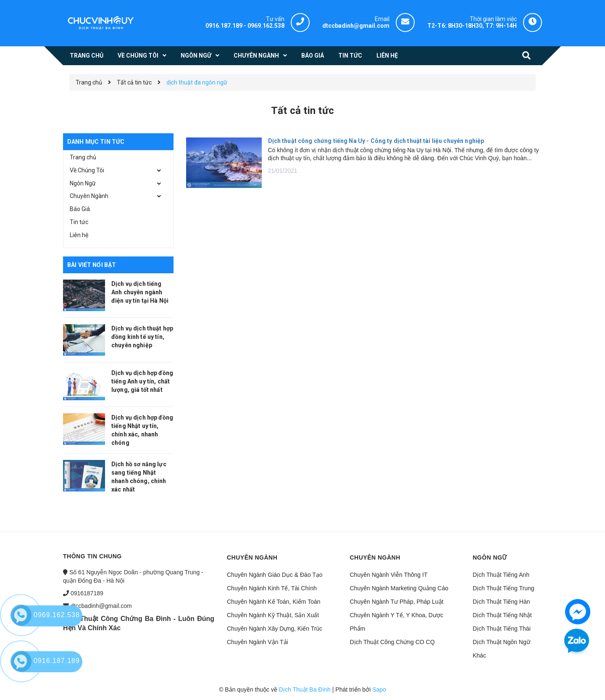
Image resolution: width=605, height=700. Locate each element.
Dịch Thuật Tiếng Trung (504, 588)
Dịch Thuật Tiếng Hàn (501, 602)
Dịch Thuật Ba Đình (305, 689)
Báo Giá (80, 209)
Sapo (379, 689)
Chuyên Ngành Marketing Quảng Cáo (399, 588)
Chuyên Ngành (89, 196)
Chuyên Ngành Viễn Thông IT (389, 575)
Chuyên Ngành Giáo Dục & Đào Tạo (275, 575)
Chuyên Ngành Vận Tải (258, 642)
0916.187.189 (224, 26)
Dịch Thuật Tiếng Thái (502, 629)
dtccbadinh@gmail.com (101, 606)
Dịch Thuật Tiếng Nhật (502, 615)
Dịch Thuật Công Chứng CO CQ (392, 642)
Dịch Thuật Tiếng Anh (501, 575)
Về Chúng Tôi (87, 170)
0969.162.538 (266, 26)
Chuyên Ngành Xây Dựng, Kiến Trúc (275, 629)
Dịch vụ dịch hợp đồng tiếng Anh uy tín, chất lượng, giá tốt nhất (142, 381)
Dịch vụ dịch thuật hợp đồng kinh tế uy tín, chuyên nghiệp (142, 337)
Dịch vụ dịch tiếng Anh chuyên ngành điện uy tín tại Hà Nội (140, 292)
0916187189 (87, 593)
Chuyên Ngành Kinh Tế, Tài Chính (272, 588)
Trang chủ (83, 157)
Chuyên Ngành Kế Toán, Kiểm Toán (274, 602)
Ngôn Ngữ (83, 183)
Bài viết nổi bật (92, 265)
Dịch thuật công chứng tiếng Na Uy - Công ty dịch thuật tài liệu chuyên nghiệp (376, 141)
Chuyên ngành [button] (252, 557)
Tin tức (79, 222)
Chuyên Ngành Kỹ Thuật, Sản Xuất (273, 615)
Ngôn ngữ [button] (490, 557)
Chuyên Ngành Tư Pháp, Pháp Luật (397, 602)
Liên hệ (79, 235)
